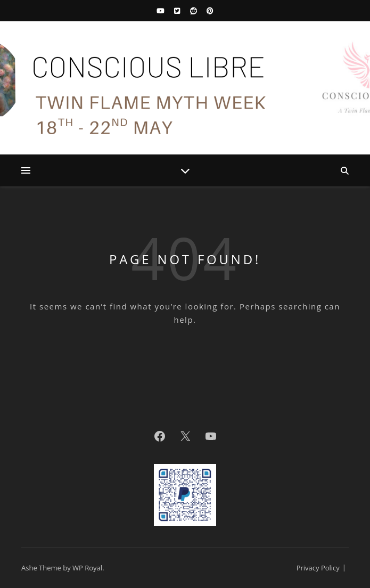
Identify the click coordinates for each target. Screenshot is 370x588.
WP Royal (87, 568)
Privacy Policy (318, 568)
